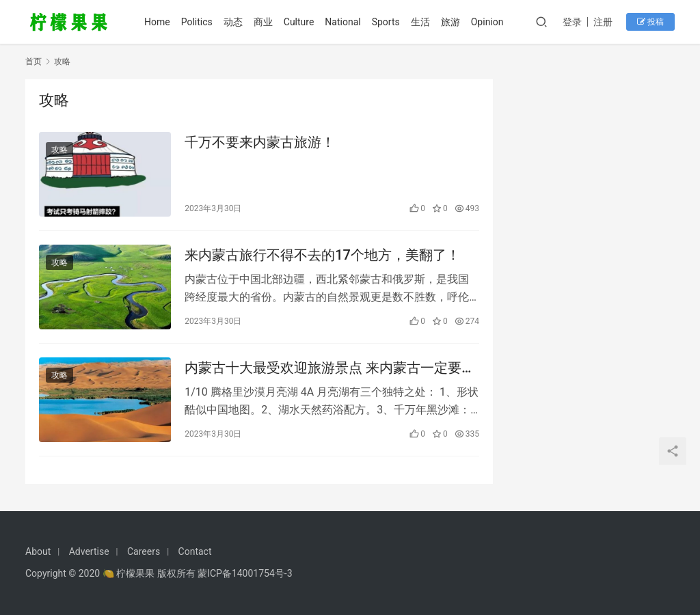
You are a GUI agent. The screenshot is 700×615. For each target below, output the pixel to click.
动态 (233, 22)
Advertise (89, 551)
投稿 (650, 22)
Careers (144, 551)
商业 (263, 22)
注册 (603, 22)
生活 (420, 22)
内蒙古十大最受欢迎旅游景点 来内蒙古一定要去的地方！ (330, 368)
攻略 (59, 150)
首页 (33, 61)
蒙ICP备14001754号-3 (245, 573)
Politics (197, 22)
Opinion (487, 22)
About (38, 551)
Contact (195, 551)
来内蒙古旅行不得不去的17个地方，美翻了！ (322, 255)
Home (157, 22)
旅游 (450, 22)
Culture (299, 22)
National (342, 22)
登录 (572, 22)
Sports (386, 22)
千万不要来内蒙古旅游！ (260, 142)
